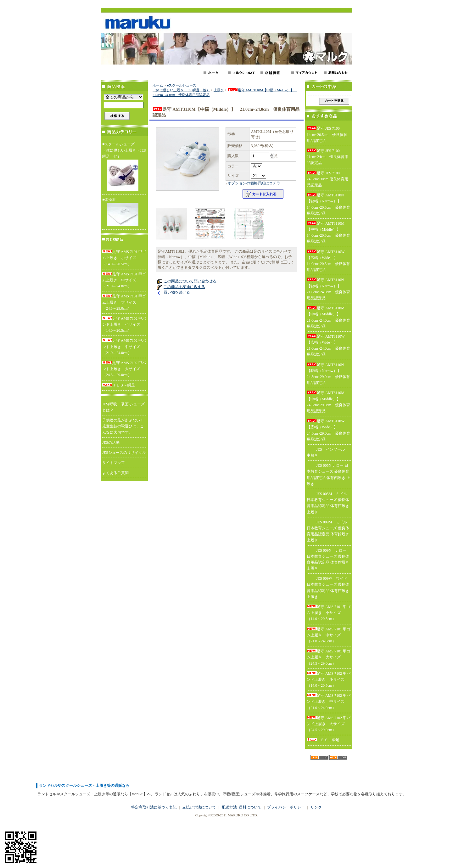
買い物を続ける (177, 292)
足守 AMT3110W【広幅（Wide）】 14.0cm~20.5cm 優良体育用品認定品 (328, 261)
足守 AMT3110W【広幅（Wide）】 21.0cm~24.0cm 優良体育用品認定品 (328, 346)
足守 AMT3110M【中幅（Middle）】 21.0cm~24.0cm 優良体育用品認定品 (328, 317)
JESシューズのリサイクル (124, 453)
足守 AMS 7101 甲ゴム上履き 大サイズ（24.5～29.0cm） (124, 302)
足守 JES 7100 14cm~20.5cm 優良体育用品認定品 (327, 134)
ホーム (158, 85)
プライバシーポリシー (286, 807)
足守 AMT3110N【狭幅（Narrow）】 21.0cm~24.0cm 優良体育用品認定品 (328, 289)
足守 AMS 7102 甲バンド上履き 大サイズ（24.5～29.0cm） (124, 369)
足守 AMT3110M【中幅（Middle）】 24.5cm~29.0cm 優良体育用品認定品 (328, 402)
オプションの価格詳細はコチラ (254, 183)
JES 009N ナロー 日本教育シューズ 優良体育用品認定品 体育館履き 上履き (328, 560)
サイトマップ (114, 463)
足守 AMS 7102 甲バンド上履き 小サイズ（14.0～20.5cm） (124, 324)
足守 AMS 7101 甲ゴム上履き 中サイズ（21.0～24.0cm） (124, 280)
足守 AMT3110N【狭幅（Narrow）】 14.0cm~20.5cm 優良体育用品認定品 (328, 204)
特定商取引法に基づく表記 (154, 807)
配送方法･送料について (242, 807)
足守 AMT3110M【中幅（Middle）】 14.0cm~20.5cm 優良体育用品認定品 (328, 233)
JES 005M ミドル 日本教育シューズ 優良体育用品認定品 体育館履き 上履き (328, 503)
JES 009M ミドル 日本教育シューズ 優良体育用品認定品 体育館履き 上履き (328, 531)
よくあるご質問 (115, 473)
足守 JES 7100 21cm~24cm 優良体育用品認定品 (327, 157)
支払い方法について (199, 807)
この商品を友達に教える (184, 287)
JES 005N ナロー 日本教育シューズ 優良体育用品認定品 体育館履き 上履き (328, 475)
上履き (219, 90)
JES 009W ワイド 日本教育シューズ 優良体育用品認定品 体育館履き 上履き (328, 588)
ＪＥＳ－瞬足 (119, 385)
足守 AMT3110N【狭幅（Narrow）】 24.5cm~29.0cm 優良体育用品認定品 (328, 374)
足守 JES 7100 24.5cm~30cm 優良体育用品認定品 (327, 179)
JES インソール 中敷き (328, 452)
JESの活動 (111, 442)
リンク (316, 807)
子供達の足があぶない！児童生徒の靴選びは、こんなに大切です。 (123, 426)
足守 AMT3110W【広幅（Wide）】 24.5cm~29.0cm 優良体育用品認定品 (328, 430)
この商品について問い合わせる (190, 281)
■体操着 (124, 212)
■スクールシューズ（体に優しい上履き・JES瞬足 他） (124, 167)
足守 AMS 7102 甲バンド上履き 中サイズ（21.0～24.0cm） (124, 347)
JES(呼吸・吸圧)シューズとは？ (123, 407)
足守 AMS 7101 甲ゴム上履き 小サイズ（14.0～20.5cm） (124, 258)
